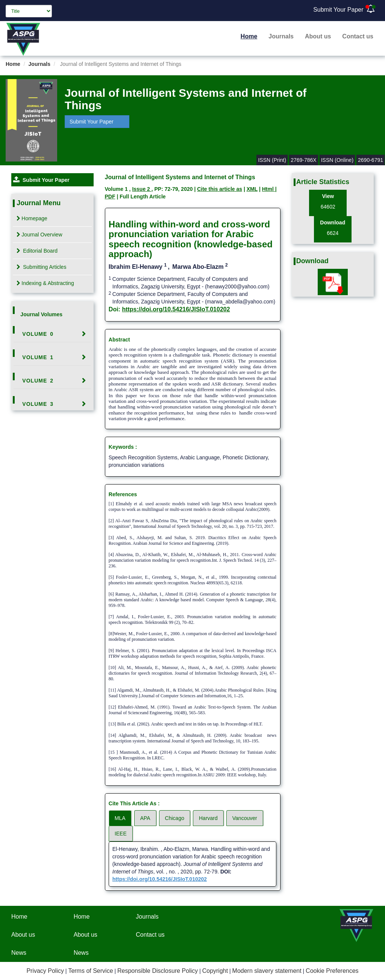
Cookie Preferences (332, 971)
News (19, 953)
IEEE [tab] (121, 834)
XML (252, 189)
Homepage (32, 218)
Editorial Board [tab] (37, 251)
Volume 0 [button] (38, 334)
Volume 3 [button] (38, 404)
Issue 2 (142, 189)
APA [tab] (145, 818)
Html (269, 189)
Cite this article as (220, 189)
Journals (281, 36)
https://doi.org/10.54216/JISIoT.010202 (176, 309)
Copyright (215, 971)
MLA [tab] (120, 818)
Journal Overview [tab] (39, 235)
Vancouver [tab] (245, 818)
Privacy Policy (45, 971)
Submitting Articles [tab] (41, 267)
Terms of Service (90, 971)
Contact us (358, 36)
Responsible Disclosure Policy (158, 971)
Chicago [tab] (175, 818)
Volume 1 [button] (38, 357)
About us (318, 36)
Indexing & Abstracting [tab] (45, 283)
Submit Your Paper (338, 10)
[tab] (52, 334)
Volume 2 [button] (38, 381)
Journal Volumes (41, 314)
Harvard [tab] (208, 818)
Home (249, 36)
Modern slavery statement (267, 971)
